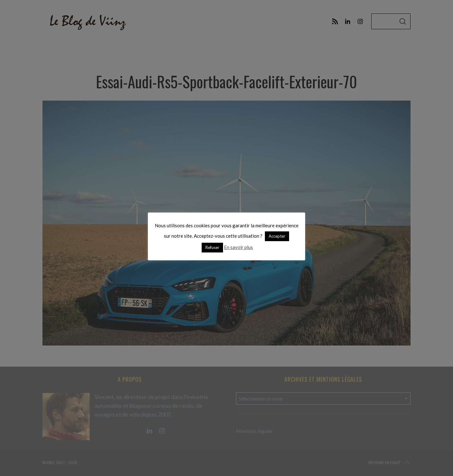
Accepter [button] (277, 236)
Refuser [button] (212, 247)
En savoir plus (238, 247)
